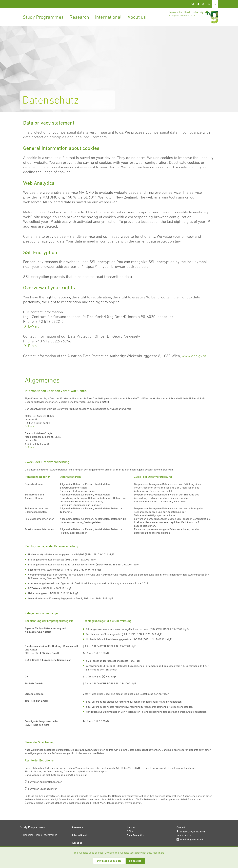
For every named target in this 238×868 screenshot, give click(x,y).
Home (203, 4)
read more (158, 853)
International (108, 17)
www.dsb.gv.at (194, 356)
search (193, 4)
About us (137, 17)
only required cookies (109, 861)
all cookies (135, 861)
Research (79, 17)
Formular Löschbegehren (43, 789)
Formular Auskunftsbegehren (45, 782)
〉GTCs (129, 831)
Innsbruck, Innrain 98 (193, 831)
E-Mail (33, 326)
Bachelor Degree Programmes (40, 835)
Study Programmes (43, 17)
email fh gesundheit (192, 839)
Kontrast (198, 4)
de (209, 4)
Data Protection (136, 835)
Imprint (131, 827)
